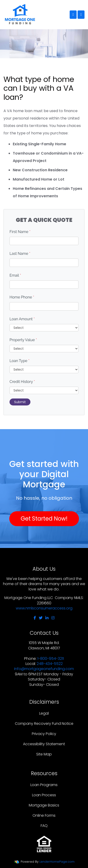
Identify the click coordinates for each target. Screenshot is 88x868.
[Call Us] (73, 15)
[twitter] (41, 618)
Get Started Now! (44, 519)
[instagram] (53, 618)
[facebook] (35, 618)
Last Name (20, 254)
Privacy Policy (44, 734)
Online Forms (44, 815)
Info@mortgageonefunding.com (44, 669)
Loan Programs (44, 785)
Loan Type (20, 361)
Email (15, 275)
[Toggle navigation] (81, 15)
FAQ (44, 826)
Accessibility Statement (44, 744)
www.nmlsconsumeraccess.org (44, 608)
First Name (20, 232)
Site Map (44, 754)
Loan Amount (22, 319)
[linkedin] (47, 618)
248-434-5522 (50, 664)
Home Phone (22, 297)
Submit (20, 402)
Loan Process (44, 795)
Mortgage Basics (44, 805)
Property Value (23, 340)
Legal (44, 713)
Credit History (22, 382)
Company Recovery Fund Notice (44, 724)
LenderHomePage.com (57, 862)
